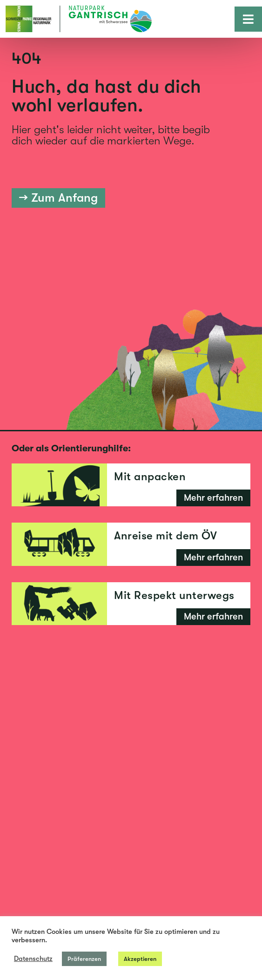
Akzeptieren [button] (140, 959)
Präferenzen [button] (84, 959)
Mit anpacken (150, 476)
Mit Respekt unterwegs (174, 595)
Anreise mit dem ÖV (165, 536)
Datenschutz (33, 959)
